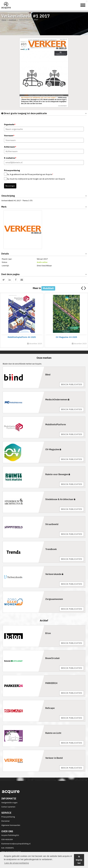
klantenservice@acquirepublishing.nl (16, 844)
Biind (48, 375)
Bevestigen (10, 186)
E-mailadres (10, 158)
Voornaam (9, 136)
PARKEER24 (51, 683)
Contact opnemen (8, 807)
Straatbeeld (52, 524)
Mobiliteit (12, 20)
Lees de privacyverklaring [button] (17, 863)
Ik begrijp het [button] (79, 860)
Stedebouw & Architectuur (60, 499)
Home (4, 20)
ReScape (50, 708)
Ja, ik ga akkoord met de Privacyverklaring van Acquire (30, 174)
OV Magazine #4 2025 (66, 337)
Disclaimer (6, 821)
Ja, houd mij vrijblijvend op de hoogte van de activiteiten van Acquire (36, 179)
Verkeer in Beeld (54, 758)
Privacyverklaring (8, 817)
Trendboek (51, 549)
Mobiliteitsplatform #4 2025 (22, 337)
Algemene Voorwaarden (11, 825)
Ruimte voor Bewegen (58, 474)
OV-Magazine (53, 449)
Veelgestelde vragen (9, 803)
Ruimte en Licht (53, 733)
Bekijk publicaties (72, 384)
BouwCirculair (53, 658)
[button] (85, 288)
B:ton (48, 633)
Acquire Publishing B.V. (10, 835)
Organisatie (10, 124)
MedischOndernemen (57, 399)
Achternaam (10, 147)
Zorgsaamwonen (54, 599)
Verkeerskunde (54, 574)
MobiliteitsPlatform (56, 424)
